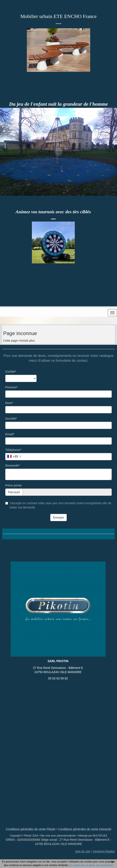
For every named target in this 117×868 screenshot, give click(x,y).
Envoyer (58, 518)
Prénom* (11, 387)
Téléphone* (13, 450)
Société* (11, 419)
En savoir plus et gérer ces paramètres (91, 865)
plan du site (83, 851)
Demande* (12, 465)
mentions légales (104, 851)
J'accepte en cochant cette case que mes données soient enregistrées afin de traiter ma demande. (58, 505)
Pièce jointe (14, 485)
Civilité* (11, 372)
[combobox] (14, 456)
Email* (10, 434)
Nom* (9, 403)
